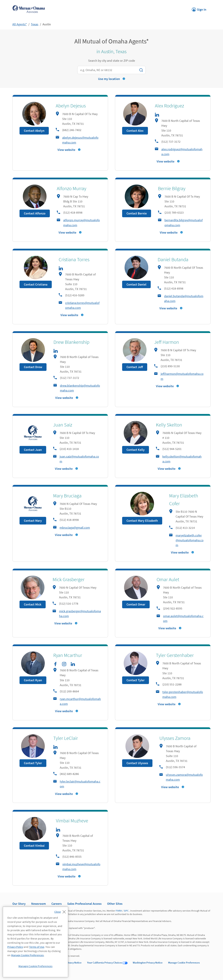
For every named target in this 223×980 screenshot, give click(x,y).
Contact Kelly (136, 450)
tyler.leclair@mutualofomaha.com (80, 784)
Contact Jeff (135, 367)
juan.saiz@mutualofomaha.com (79, 459)
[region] (35, 942)
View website (66, 150)
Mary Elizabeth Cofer (184, 500)
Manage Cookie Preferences (184, 963)
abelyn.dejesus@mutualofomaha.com (80, 140)
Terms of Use (37, 947)
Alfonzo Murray (72, 188)
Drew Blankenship (71, 342)
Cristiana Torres (74, 259)
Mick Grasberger (69, 579)
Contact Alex (135, 131)
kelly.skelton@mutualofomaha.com (182, 459)
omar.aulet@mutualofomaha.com (183, 618)
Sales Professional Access (84, 904)
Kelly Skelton (169, 425)
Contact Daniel (136, 284)
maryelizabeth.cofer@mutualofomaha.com (190, 540)
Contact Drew (33, 367)
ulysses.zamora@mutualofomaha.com (184, 777)
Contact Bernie (137, 213)
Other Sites (115, 904)
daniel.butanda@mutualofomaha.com (184, 298)
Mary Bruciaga (67, 496)
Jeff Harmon (167, 342)
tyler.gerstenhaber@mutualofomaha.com (183, 694)
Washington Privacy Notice (148, 963)
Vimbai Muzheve (72, 821)
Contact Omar (136, 604)
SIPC (126, 911)
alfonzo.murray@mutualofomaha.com (82, 223)
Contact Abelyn (34, 131)
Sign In (199, 9)
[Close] (61, 911)
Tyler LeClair (66, 738)
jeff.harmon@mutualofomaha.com (182, 376)
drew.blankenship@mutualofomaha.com (80, 388)
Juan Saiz (63, 425)
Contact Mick (33, 604)
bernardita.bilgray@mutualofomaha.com (184, 223)
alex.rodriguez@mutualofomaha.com (182, 152)
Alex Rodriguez (169, 106)
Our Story (19, 904)
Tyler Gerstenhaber (175, 655)
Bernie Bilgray (172, 188)
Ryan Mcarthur (68, 655)
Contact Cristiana (36, 284)
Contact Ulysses (137, 763)
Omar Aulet (168, 579)
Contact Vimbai (34, 846)
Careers (57, 904)
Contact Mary (33, 521)
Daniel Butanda (173, 259)
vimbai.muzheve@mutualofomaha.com (81, 867)
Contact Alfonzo (35, 213)
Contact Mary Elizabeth (142, 521)
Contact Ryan (33, 680)
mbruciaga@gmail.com (75, 528)
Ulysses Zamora (175, 738)
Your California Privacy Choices (105, 963)
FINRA (119, 911)
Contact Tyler (136, 680)
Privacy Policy (15, 947)
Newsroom (39, 904)
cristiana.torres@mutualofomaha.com (82, 305)
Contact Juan (33, 450)
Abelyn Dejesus (71, 106)
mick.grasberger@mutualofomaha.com (80, 614)
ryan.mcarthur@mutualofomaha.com (80, 701)
